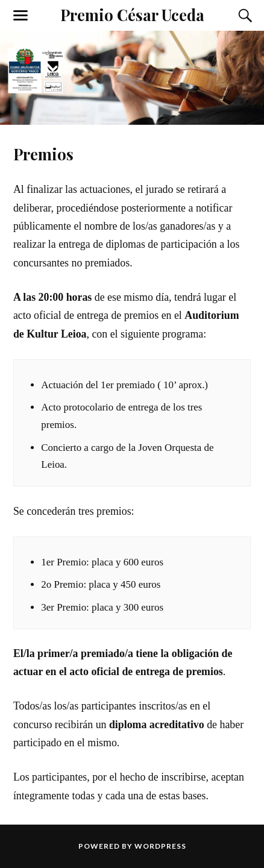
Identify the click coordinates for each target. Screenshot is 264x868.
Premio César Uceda (132, 14)
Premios (43, 154)
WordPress (160, 846)
